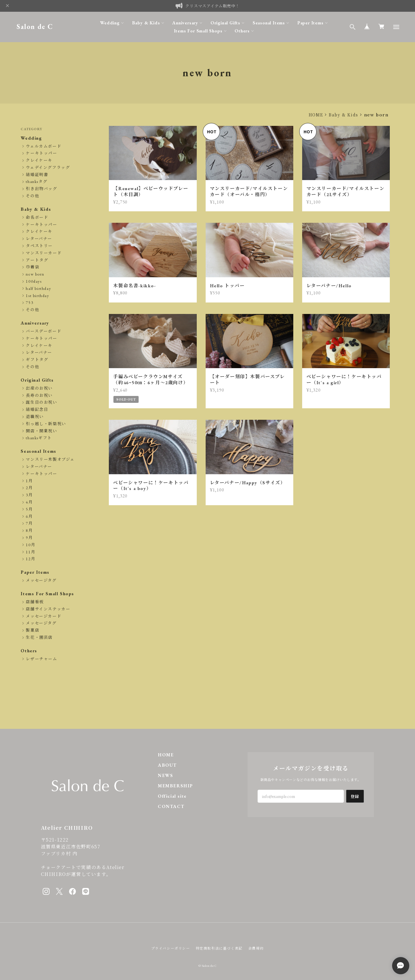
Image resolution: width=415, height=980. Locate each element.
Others (242, 31)
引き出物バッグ (41, 189)
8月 (29, 531)
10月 (31, 545)
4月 (29, 502)
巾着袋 (33, 267)
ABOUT (167, 765)
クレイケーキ (39, 160)
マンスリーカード (44, 253)
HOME (316, 115)
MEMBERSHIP (175, 786)
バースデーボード (44, 331)
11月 (31, 552)
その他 (33, 196)
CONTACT (171, 806)
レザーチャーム (41, 659)
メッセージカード (44, 616)
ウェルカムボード (44, 146)
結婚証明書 (37, 175)
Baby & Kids (146, 23)
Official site (172, 796)
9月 (29, 538)
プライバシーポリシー (171, 948)
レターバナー (39, 239)
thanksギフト (39, 438)
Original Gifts (225, 23)
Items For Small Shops (198, 31)
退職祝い (35, 417)
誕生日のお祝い (41, 402)
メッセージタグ (41, 580)
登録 (355, 796)
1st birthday (37, 296)
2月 (29, 488)
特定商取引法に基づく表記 (219, 948)
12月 (31, 559)
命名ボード (37, 217)
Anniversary (185, 23)
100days (34, 281)
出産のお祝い (39, 388)
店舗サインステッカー (48, 609)
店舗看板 (35, 602)
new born (35, 274)
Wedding (110, 23)
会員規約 (256, 948)
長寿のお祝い (39, 396)
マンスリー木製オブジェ (50, 459)
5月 (29, 509)
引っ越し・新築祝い (46, 424)
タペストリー (39, 246)
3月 (29, 495)
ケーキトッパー (41, 153)
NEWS (165, 775)
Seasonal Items (269, 23)
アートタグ (37, 260)
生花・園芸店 (39, 638)
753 (29, 303)
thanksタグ (37, 182)
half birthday (38, 289)
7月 (29, 523)
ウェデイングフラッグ (48, 168)
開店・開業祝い (41, 431)
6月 (29, 517)
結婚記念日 (37, 410)
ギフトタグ (37, 360)
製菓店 (33, 630)
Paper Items (310, 23)
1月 (29, 481)
